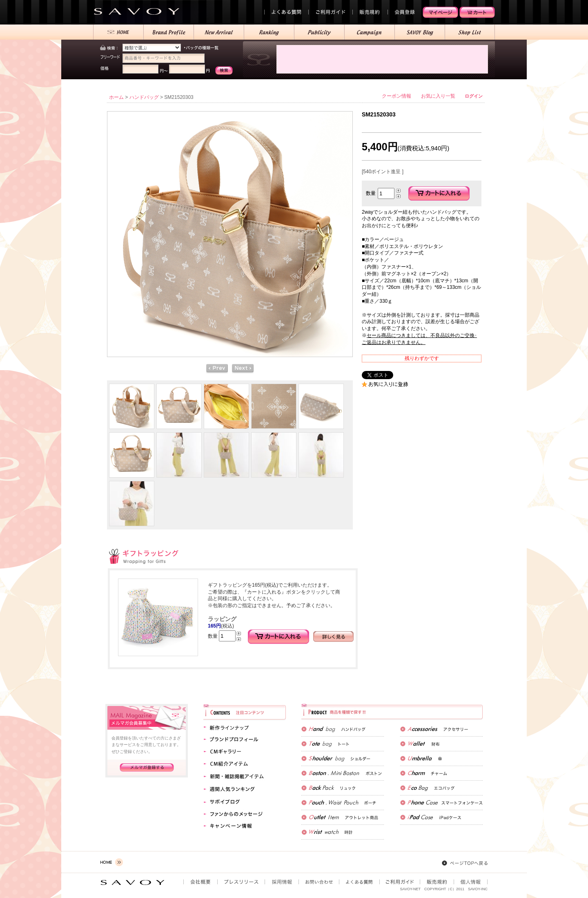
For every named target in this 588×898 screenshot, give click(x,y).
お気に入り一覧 (438, 96)
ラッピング (222, 619)
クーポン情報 (396, 96)
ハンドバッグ (144, 97)
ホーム (116, 97)
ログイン (474, 96)
